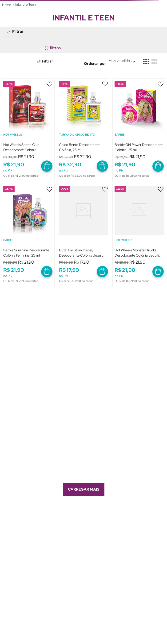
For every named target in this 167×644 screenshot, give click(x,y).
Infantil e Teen (26, 4)
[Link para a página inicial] (7, 5)
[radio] (146, 61)
